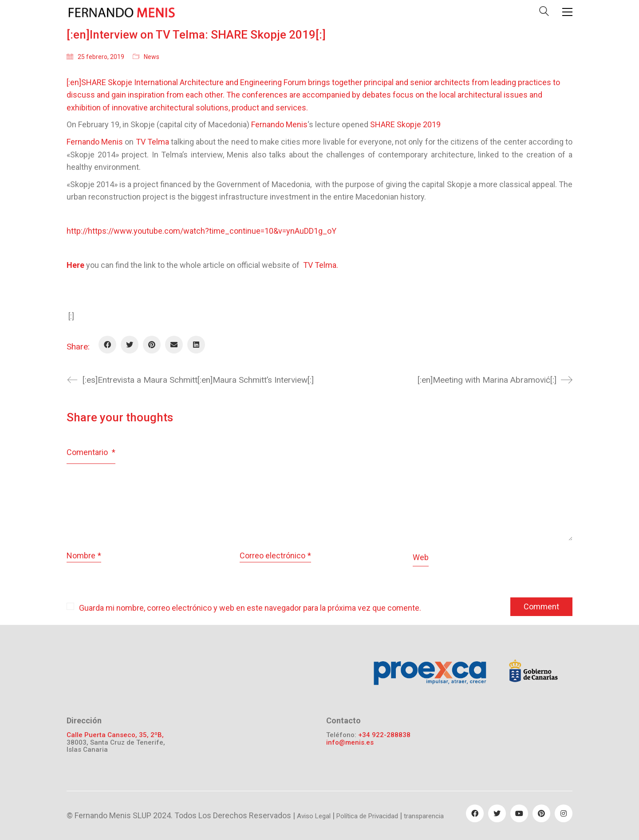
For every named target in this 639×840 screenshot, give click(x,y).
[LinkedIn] (196, 345)
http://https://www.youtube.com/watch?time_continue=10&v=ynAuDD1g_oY (201, 231)
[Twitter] (130, 345)
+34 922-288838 (384, 735)
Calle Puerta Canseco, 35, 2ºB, (115, 735)
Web (421, 557)
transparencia (424, 816)
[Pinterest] (152, 345)
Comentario (91, 452)
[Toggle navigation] (567, 12)
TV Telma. (321, 265)
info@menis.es (350, 743)
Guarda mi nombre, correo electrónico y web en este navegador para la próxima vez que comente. (250, 608)
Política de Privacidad (367, 816)
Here (76, 265)
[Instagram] (564, 813)
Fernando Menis (95, 142)
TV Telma (152, 142)
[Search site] (544, 13)
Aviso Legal (314, 816)
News (152, 57)
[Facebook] (107, 345)
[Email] (174, 345)
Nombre (84, 556)
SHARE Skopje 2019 (405, 124)
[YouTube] (519, 813)
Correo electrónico (275, 556)
